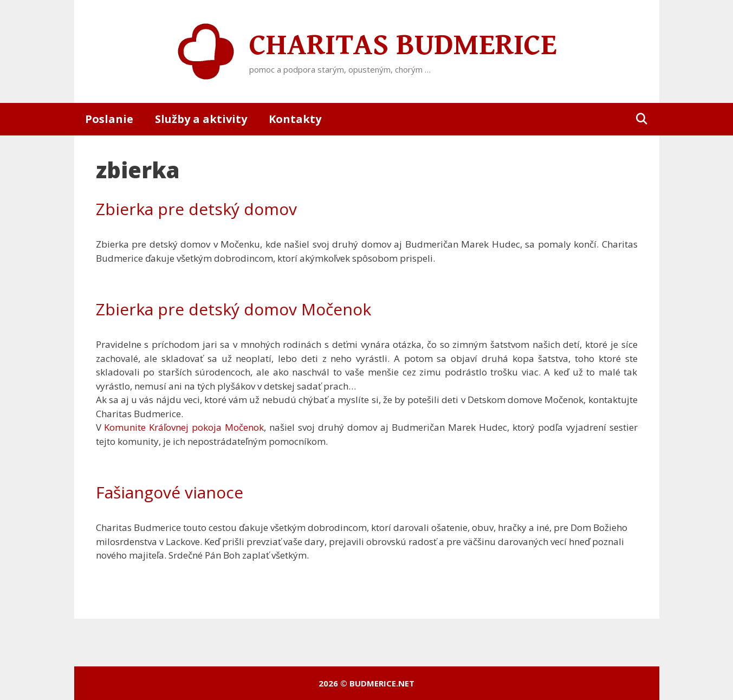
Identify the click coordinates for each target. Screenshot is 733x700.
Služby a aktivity (201, 119)
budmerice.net (382, 683)
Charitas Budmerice (403, 46)
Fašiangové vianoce (170, 492)
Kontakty (295, 119)
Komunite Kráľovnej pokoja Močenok (184, 427)
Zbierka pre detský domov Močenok (233, 309)
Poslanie (109, 119)
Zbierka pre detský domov (196, 209)
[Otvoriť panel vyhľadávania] (641, 119)
